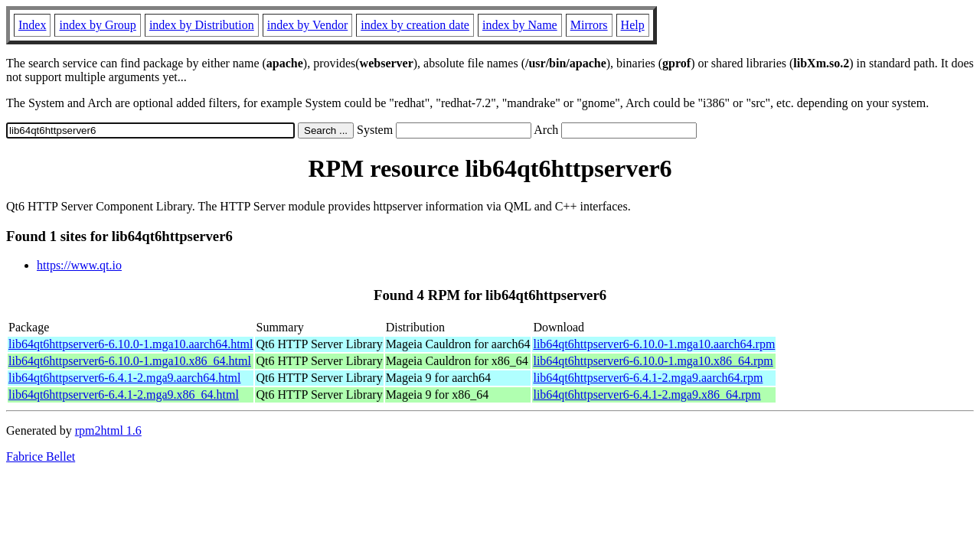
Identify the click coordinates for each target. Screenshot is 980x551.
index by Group (97, 25)
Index (32, 25)
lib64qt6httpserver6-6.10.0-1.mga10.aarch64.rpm (654, 344)
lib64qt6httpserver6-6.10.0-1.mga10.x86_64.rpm (653, 361)
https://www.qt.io (79, 265)
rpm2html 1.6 (108, 430)
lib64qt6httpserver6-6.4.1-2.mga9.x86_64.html (124, 395)
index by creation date (415, 25)
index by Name (520, 25)
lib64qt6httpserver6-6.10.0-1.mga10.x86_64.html (130, 361)
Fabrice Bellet (41, 456)
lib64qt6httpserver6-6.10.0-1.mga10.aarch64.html (131, 344)
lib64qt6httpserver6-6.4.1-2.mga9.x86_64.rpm (647, 395)
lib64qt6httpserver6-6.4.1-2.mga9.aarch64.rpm (648, 378)
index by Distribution (202, 25)
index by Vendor (307, 25)
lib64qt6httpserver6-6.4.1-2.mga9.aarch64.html (124, 378)
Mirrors (589, 25)
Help (633, 25)
